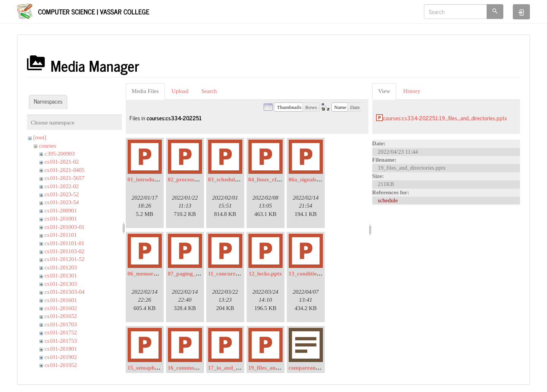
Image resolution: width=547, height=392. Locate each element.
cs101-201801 (61, 349)
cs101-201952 (61, 365)
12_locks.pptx (266, 274)
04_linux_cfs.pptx (270, 179)
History (412, 91)
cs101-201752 (61, 332)
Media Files (145, 91)
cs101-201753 (61, 341)
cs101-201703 (61, 324)
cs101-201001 (61, 219)
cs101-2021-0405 (65, 170)
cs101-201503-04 (65, 292)
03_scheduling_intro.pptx (239, 179)
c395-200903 (60, 154)
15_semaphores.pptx (153, 368)
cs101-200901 (61, 211)
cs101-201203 (61, 268)
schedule (388, 200)
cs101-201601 (61, 300)
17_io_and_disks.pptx (235, 368)
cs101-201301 (61, 276)
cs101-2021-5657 (65, 178)
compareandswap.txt (314, 368)
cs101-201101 (61, 235)
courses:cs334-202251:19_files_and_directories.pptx (445, 118)
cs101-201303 (61, 284)
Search (209, 91)
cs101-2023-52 (62, 194)
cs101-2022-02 (62, 186)
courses (48, 146)
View (384, 91)
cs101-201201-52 (65, 259)
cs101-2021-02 (62, 162)
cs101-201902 (61, 357)
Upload (180, 91)
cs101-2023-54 (62, 202)
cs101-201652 (61, 316)
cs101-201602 (61, 308)
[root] (40, 137)
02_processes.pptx (190, 179)
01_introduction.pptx (153, 179)
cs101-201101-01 (65, 243)
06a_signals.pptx (309, 179)
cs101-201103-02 (65, 251)
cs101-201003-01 (65, 227)
